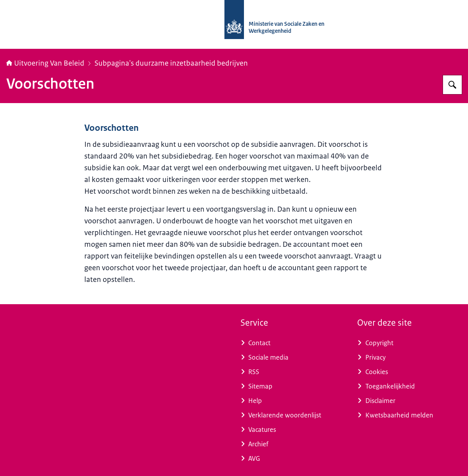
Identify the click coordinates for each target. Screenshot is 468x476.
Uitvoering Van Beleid (45, 63)
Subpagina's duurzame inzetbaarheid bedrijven (171, 63)
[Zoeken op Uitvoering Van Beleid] (452, 85)
